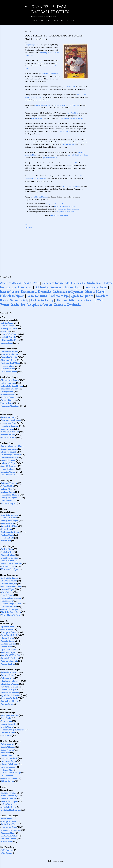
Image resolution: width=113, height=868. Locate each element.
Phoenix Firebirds (8, 394)
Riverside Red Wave (9, 526)
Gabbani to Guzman (48, 287)
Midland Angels (8, 492)
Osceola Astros (7, 595)
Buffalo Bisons (7, 323)
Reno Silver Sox (7, 523)
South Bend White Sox (10, 655)
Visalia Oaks (6, 541)
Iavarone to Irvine (96, 287)
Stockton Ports (7, 538)
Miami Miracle (7, 592)
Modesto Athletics (9, 518)
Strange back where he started (66, 212)
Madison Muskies (8, 644)
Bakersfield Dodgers (9, 515)
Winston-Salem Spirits (10, 569)
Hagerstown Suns (8, 423)
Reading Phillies (8, 435)
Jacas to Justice (9, 292)
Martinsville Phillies (9, 836)
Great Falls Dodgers (9, 801)
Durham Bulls (7, 549)
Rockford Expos (8, 652)
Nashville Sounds (8, 337)
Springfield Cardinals (10, 658)
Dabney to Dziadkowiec (86, 283)
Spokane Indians (8, 733)
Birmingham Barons (9, 449)
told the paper (37, 118)
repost (31, 227)
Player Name (44, 21)
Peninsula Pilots (7, 561)
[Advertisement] (56, 250)
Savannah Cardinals (9, 698)
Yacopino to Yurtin (40, 304)
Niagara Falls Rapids (9, 764)
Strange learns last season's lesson (57, 204)
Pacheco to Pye (59, 296)
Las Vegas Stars (7, 392)
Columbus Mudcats (9, 457)
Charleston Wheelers (10, 684)
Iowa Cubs (5, 331)
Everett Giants (7, 727)
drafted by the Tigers (42, 105)
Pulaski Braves (7, 841)
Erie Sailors (5, 753)
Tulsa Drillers (6, 500)
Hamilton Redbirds (9, 758)
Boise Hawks (6, 721)
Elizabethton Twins (9, 824)
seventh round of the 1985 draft (67, 105)
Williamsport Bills (8, 437)
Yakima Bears (6, 735)
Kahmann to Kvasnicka (36, 292)
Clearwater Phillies (9, 581)
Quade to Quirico (82, 296)
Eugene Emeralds (8, 724)
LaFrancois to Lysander (68, 292)
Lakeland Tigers (8, 589)
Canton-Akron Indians (11, 420)
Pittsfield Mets (7, 770)
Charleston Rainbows (10, 681)
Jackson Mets (6, 489)
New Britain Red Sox (10, 432)
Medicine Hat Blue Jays (11, 810)
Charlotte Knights (9, 452)
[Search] (87, 6)
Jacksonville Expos (9, 463)
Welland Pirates (7, 781)
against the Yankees (50, 158)
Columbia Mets (7, 678)
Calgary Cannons (8, 383)
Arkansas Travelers (9, 483)
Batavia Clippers (8, 747)
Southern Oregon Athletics (12, 730)
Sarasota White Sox (9, 606)
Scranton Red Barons (10, 354)
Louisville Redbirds (9, 334)
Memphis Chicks (8, 472)
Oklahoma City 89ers (10, 340)
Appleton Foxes (7, 627)
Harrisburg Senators (9, 426)
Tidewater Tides (8, 369)
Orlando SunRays (8, 475)
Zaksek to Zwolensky (68, 304)
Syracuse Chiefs (7, 366)
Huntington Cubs (9, 827)
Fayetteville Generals (9, 687)
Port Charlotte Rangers (11, 598)
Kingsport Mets (7, 833)
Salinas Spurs (6, 529)
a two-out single (64, 131)
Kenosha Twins (7, 641)
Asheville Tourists (8, 672)
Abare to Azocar (10, 283)
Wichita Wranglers (8, 503)
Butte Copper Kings (9, 796)
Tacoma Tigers (7, 400)
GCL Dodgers (7, 850)
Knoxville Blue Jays (9, 466)
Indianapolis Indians (9, 329)
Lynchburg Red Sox (9, 558)
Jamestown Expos (8, 761)
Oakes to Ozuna (37, 296)
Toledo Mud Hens (9, 372)
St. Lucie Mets (7, 601)
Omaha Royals (7, 343)
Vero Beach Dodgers (9, 609)
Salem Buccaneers (8, 566)
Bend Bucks (6, 718)
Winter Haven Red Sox (10, 615)
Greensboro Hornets (10, 692)
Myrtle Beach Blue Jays (10, 695)
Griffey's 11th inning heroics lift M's (65, 206)
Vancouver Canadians (10, 406)
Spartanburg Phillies (9, 701)
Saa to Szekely (19, 300)
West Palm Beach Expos (11, 612)
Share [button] (27, 224)
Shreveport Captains (9, 498)
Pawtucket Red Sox (9, 357)
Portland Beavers (8, 397)
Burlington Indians (9, 821)
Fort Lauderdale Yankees (11, 586)
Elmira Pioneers (7, 750)
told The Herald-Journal (71, 186)
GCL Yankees (6, 853)
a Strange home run (68, 144)
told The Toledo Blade (50, 74)
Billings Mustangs (8, 793)
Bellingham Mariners (10, 715)
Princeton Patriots (8, 839)
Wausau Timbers (8, 664)
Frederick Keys (7, 552)
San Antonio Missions (10, 495)
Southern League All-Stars (12, 446)
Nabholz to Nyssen (12, 296)
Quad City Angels (8, 649)
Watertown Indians (9, 778)
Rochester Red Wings (10, 363)
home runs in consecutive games (71, 118)
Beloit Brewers (7, 629)
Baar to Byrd (31, 283)
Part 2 (77, 209)
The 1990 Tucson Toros (59, 216)
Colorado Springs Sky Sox (12, 386)
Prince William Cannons (11, 563)
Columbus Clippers (9, 351)
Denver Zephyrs (8, 326)
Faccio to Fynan (22, 287)
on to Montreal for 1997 (69, 163)
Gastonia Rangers (8, 690)
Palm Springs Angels (9, 521)
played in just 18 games (39, 197)
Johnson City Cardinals (11, 830)
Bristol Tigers (6, 819)
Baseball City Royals (9, 578)
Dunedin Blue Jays (9, 584)
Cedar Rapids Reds (9, 635)
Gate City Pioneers (9, 798)
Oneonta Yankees (8, 767)
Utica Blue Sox (7, 776)
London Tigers (7, 429)
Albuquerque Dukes (10, 380)
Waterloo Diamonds (9, 661)
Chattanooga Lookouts (11, 455)
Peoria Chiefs (6, 647)
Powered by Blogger (56, 861)
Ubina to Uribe (65, 300)
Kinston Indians (8, 555)
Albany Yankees (7, 417)
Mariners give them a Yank (66, 209)
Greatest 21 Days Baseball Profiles (50, 9)
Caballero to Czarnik (55, 283)
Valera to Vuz (86, 300)
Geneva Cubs (6, 755)
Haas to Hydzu (73, 287)
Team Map (68, 21)
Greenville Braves (8, 460)
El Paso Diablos (7, 486)
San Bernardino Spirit (10, 532)
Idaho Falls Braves (8, 807)
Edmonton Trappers (9, 389)
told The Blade (70, 87)
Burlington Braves (8, 632)
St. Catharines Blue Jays (11, 773)
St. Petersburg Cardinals (11, 604)
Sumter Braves (7, 704)
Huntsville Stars (8, 469)
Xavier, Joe (18, 304)
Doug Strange (30, 45)
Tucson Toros (7, 403)
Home (34, 21)
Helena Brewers (7, 804)
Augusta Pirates (8, 675)
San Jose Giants (7, 535)
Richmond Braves (8, 360)
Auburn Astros (7, 744)
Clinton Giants (7, 638)
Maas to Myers (94, 292)
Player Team (57, 21)
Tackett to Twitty (42, 300)
